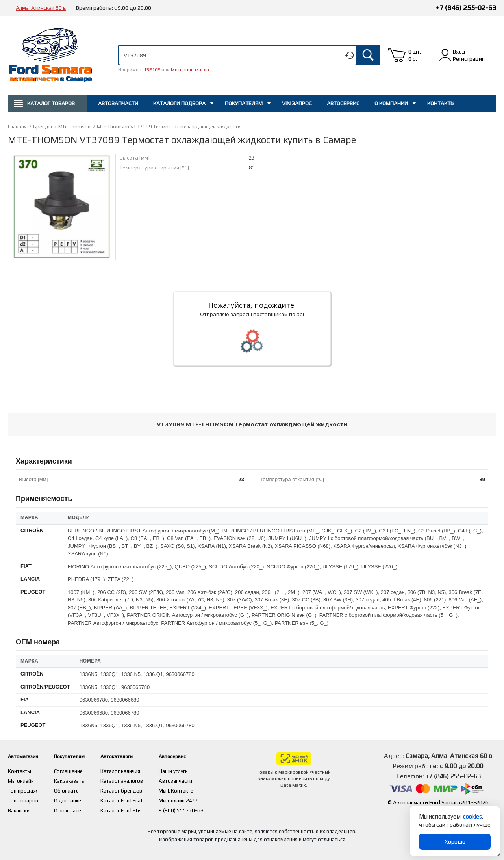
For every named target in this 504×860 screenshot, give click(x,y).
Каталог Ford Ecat (138, 799)
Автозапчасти (118, 103)
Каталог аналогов (138, 780)
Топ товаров (24, 799)
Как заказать (78, 780)
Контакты (441, 103)
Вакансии (19, 808)
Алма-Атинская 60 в (41, 8)
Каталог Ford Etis (138, 808)
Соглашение (77, 771)
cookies (472, 816)
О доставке (76, 799)
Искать (368, 55)
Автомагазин (27, 756)
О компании (391, 103)
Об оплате (74, 789)
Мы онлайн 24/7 (196, 799)
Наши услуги (191, 771)
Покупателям (244, 103)
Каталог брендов (138, 789)
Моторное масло (190, 70)
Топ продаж (23, 789)
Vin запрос (297, 103)
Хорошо (455, 842)
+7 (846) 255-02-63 (466, 8)
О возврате (76, 808)
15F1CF (152, 70)
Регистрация (469, 59)
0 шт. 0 (415, 55)
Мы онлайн (21, 780)
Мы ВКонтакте (194, 789)
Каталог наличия (137, 771)
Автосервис (343, 103)
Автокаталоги (137, 756)
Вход (459, 52)
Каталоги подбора (179, 103)
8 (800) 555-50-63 (198, 808)
